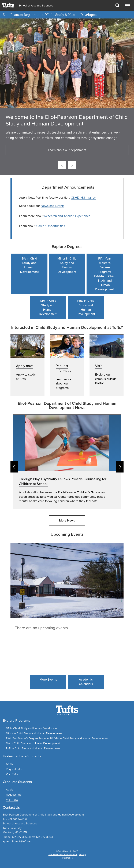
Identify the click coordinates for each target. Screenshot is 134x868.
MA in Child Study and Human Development (48, 307)
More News (67, 520)
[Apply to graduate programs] (10, 790)
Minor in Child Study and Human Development (67, 265)
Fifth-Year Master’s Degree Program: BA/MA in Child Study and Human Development (105, 274)
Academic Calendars (86, 682)
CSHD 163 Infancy (83, 198)
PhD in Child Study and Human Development (86, 307)
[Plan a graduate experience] (12, 800)
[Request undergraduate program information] (14, 769)
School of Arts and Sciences (36, 6)
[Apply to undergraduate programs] (10, 764)
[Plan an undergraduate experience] (12, 774)
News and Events (53, 206)
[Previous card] (62, 165)
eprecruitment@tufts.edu (18, 841)
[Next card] (72, 165)
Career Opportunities (51, 226)
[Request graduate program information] (14, 795)
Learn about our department (67, 150)
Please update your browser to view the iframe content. (67, 628)
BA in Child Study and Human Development (29, 265)
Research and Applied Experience (67, 216)
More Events (48, 680)
